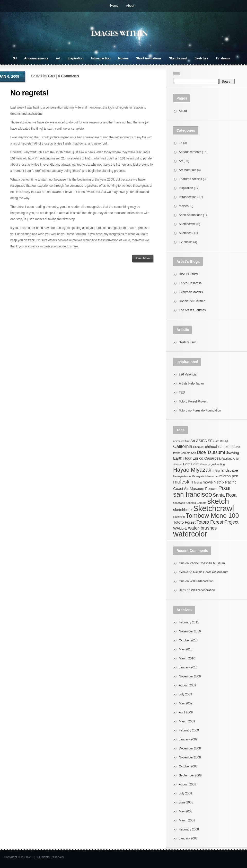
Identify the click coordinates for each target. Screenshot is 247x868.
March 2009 (187, 721)
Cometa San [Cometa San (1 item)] (188, 453)
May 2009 (186, 703)
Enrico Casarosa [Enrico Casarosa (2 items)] (206, 458)
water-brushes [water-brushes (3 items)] (202, 528)
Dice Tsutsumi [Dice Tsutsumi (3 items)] (211, 452)
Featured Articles (190, 179)
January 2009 (188, 739)
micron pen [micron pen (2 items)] (229, 476)
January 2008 (188, 838)
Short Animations (149, 58)
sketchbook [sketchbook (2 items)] (183, 510)
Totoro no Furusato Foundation (200, 410)
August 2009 (187, 685)
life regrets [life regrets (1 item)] (198, 476)
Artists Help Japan (191, 383)
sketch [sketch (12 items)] (218, 501)
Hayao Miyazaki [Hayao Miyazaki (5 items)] (193, 470)
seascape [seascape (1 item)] (179, 503)
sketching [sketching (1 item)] (179, 517)
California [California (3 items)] (183, 446)
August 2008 (187, 784)
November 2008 (190, 757)
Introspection (101, 58)
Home (114, 6)
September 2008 (190, 775)
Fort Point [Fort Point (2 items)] (191, 464)
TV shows (223, 58)
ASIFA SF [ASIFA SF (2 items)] (204, 441)
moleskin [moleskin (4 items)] (183, 482)
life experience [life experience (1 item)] (182, 476)
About (130, 6)
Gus (51, 76)
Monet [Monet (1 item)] (198, 482)
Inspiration (76, 58)
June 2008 (186, 802)
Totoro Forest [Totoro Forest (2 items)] (184, 522)
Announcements (36, 58)
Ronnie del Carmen (192, 301)
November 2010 (190, 631)
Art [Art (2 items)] (193, 441)
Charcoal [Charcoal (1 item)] (199, 447)
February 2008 (189, 829)
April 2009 (186, 712)
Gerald (183, 572)
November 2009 (190, 676)
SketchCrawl (187, 342)
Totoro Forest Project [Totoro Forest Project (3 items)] (218, 522)
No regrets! (29, 93)
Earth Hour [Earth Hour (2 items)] (182, 458)
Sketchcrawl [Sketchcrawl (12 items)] (214, 508)
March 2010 (187, 658)
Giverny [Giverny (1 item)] (205, 464)
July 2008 (185, 793)
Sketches (201, 58)
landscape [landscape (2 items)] (229, 470)
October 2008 (188, 766)
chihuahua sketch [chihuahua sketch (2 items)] (220, 447)
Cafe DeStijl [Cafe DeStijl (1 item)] (220, 441)
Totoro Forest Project (193, 401)
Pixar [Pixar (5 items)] (224, 488)
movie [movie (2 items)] (208, 482)
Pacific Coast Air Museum (207, 563)
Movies (123, 58)
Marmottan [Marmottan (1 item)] (212, 476)
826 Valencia (188, 374)
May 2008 (186, 811)
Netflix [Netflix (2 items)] (219, 482)
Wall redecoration (202, 581)
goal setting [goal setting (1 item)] (218, 464)
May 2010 (186, 649)
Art (58, 58)
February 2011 (189, 622)
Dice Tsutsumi (188, 274)
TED (182, 392)
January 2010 (188, 667)
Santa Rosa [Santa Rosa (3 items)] (225, 495)
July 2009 (185, 694)
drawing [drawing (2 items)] (232, 453)
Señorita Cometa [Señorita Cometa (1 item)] (196, 503)
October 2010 (188, 640)
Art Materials (187, 170)
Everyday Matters (191, 292)
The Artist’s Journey (192, 310)
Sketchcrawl (178, 58)
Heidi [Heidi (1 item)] (217, 471)
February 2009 (189, 730)
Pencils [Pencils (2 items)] (211, 489)
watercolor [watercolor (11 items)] (190, 534)
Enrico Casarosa (190, 283)
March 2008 (187, 820)
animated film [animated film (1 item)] (181, 441)
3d (15, 58)
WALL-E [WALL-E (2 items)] (180, 528)
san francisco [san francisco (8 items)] (193, 494)
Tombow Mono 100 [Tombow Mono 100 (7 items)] (212, 516)
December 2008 (190, 748)
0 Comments (68, 76)
